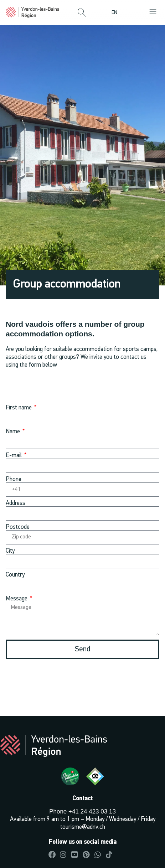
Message (17, 599)
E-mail (14, 456)
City (10, 551)
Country (15, 575)
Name (14, 432)
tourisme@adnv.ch (83, 827)
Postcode (18, 527)
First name (19, 408)
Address (16, 503)
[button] (82, 13)
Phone (14, 479)
